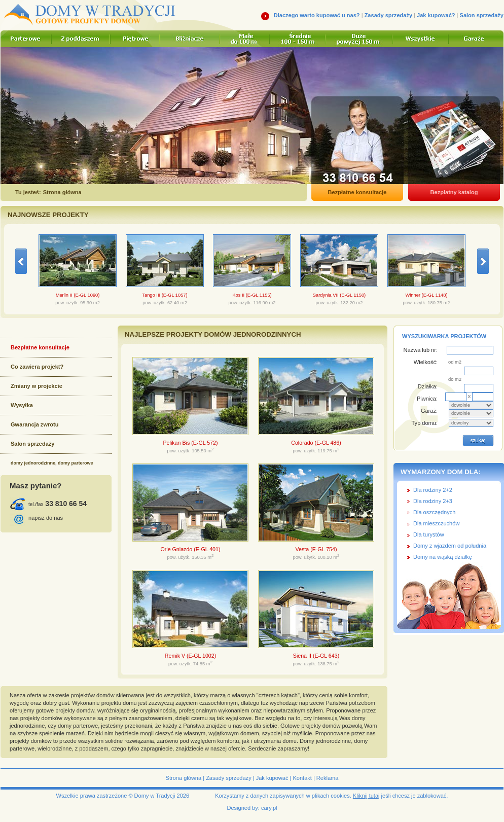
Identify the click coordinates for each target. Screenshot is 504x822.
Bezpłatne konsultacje (357, 192)
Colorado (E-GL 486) (316, 443)
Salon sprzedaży (482, 15)
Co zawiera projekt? (37, 367)
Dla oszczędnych (434, 512)
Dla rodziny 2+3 (433, 501)
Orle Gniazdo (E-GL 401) (190, 549)
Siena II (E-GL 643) (316, 656)
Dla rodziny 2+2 (433, 490)
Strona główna (184, 778)
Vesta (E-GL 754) (316, 549)
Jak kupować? (436, 15)
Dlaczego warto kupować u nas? (317, 15)
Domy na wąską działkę (443, 557)
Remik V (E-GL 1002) (190, 656)
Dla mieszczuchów (436, 523)
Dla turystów (429, 534)
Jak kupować (272, 778)
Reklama (328, 778)
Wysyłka (22, 405)
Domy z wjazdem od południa (450, 546)
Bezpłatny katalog (454, 192)
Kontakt (302, 778)
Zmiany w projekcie (37, 386)
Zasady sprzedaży (388, 15)
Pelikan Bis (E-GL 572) (191, 443)
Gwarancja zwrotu (34, 424)
